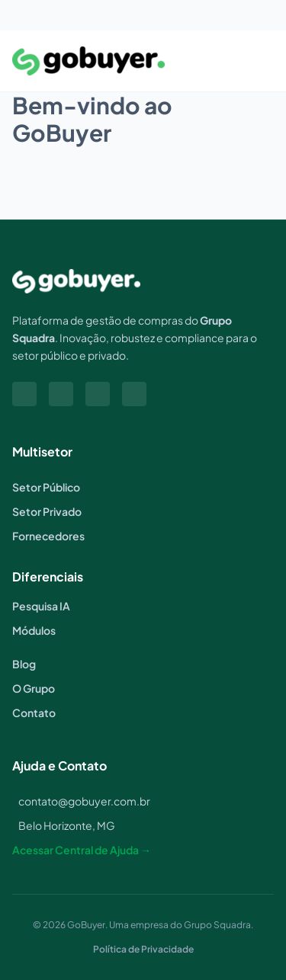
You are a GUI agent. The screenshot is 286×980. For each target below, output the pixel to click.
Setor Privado (47, 511)
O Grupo (34, 688)
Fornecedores (48, 536)
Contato (34, 713)
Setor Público (46, 487)
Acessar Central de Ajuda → (82, 850)
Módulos (34, 630)
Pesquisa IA (41, 606)
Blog (24, 664)
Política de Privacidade (143, 949)
